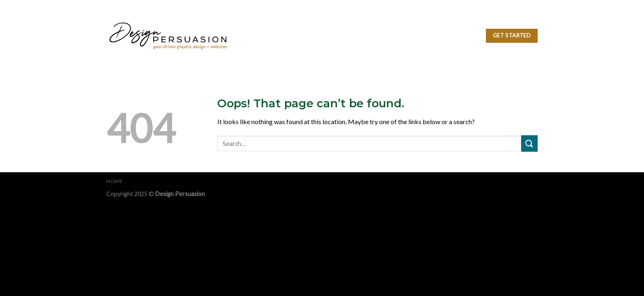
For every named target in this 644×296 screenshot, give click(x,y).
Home (114, 181)
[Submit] (529, 143)
